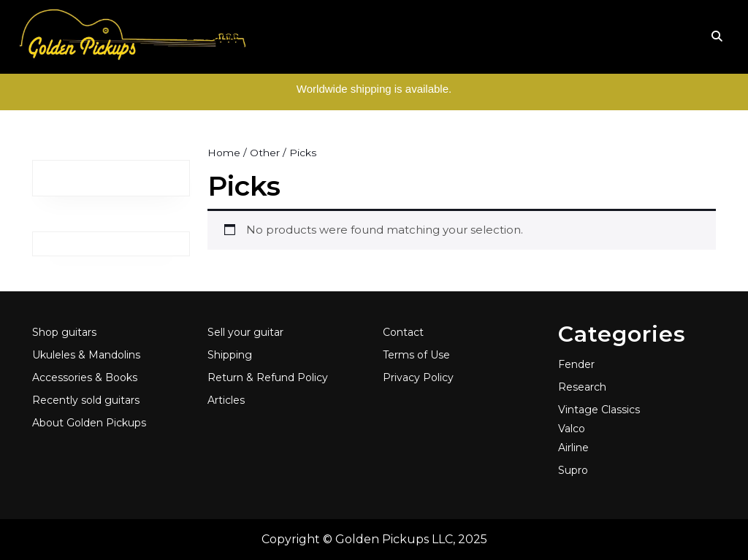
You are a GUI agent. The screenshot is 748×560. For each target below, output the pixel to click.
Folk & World (351, 36)
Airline (573, 448)
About (559, 36)
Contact (403, 332)
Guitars (276, 36)
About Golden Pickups (89, 423)
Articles (616, 36)
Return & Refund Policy (268, 377)
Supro (573, 470)
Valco (572, 429)
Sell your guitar (245, 332)
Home (211, 37)
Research (582, 387)
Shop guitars (64, 332)
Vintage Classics (599, 410)
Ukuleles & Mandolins (86, 355)
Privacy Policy (418, 377)
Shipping (230, 355)
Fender (576, 364)
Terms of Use (416, 355)
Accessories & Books (465, 36)
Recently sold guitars (86, 400)
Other (265, 153)
